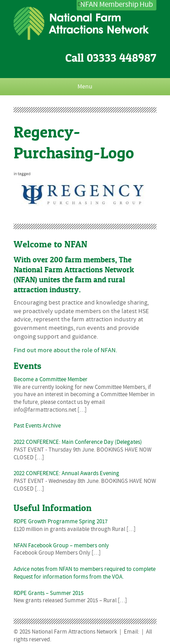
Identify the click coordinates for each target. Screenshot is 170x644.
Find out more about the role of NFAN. (65, 350)
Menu (85, 87)
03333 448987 (121, 58)
